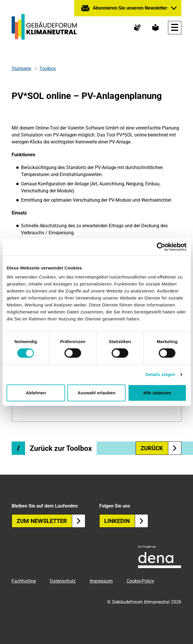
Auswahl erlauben (97, 393)
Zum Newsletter (51, 521)
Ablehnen (36, 393)
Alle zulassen (157, 393)
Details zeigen (160, 374)
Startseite (21, 69)
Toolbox (48, 69)
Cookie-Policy (140, 581)
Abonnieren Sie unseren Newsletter (130, 8)
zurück (161, 448)
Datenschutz (63, 581)
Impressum (101, 581)
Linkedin (126, 521)
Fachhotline (24, 581)
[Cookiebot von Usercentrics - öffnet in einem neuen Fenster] (161, 247)
